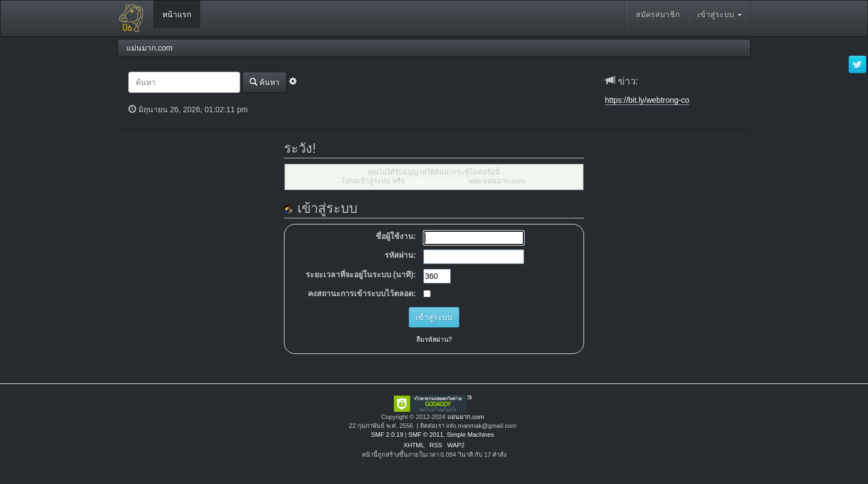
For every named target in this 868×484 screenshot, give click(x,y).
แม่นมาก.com (466, 417)
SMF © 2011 (426, 435)
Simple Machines (470, 435)
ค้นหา (265, 82)
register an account (437, 181)
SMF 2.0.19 (387, 435)
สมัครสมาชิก (658, 14)
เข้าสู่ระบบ (720, 14)
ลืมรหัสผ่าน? (434, 340)
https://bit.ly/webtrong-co (647, 100)
